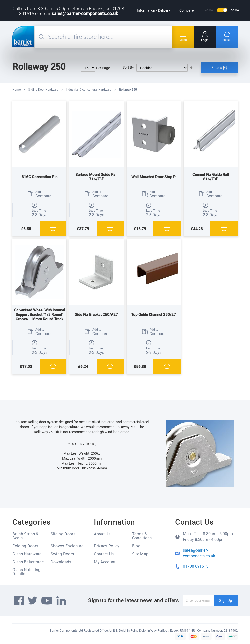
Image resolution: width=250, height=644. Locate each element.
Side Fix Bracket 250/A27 (96, 315)
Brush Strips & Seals (25, 536)
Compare (186, 10)
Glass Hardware (27, 554)
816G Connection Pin (40, 177)
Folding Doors (25, 546)
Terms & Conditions (142, 536)
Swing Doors (62, 554)
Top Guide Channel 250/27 (153, 315)
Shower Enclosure (67, 546)
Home (17, 90)
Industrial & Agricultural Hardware (89, 90)
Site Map (140, 554)
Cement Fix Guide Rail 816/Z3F (211, 177)
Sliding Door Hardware (44, 90)
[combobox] (109, 37)
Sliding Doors (63, 534)
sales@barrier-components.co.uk (85, 14)
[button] (39, 194)
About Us (102, 534)
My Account (105, 562)
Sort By (128, 67)
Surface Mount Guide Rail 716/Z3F (96, 177)
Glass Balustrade (28, 562)
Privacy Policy (107, 546)
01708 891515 (196, 566)
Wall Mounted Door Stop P (153, 177)
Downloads (61, 562)
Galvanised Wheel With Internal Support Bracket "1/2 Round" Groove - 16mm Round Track (40, 315)
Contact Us (104, 554)
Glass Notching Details (26, 572)
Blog (136, 546)
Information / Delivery (153, 10)
